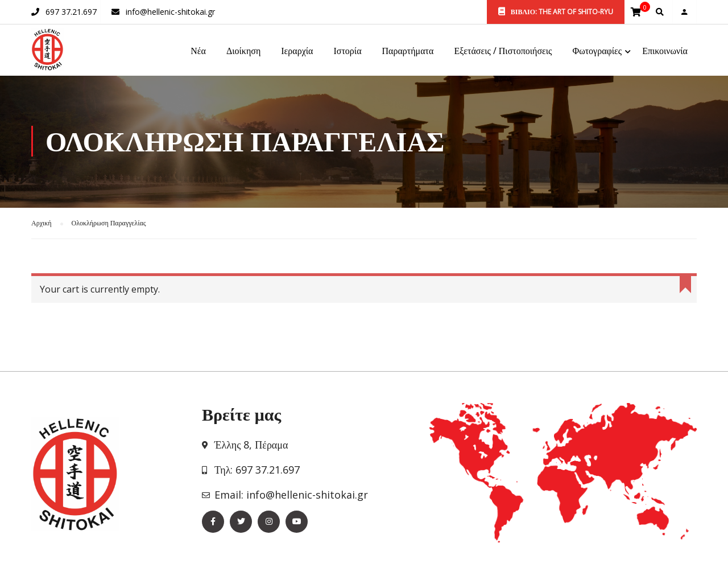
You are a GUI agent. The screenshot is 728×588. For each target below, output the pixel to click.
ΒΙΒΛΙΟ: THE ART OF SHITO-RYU (556, 12)
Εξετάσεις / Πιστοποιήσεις (503, 52)
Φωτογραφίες (597, 52)
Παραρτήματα (408, 52)
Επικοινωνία (665, 52)
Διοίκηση (243, 52)
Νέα (198, 52)
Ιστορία (347, 52)
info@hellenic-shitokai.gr (170, 12)
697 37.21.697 (71, 12)
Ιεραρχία (297, 52)
